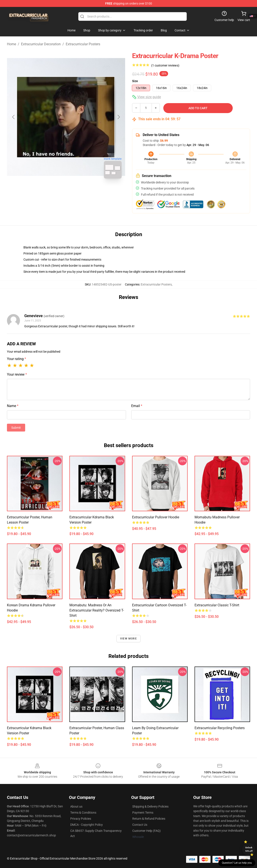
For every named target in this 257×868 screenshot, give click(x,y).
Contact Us (140, 825)
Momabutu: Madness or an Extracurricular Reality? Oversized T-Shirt (97, 610)
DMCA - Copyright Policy (87, 825)
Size (135, 81)
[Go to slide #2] (77, 191)
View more (128, 639)
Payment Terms (143, 813)
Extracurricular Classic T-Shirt (217, 605)
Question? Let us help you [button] (237, 863)
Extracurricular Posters (83, 44)
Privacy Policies (81, 819)
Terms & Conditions (83, 813)
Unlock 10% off (249, 849)
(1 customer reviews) (165, 65)
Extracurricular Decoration (41, 44)
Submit (16, 428)
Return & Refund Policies (149, 819)
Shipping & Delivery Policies (150, 806)
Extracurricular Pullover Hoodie (156, 517)
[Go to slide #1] (55, 191)
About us (76, 806)
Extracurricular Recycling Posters (220, 728)
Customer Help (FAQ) (147, 831)
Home (11, 44)
